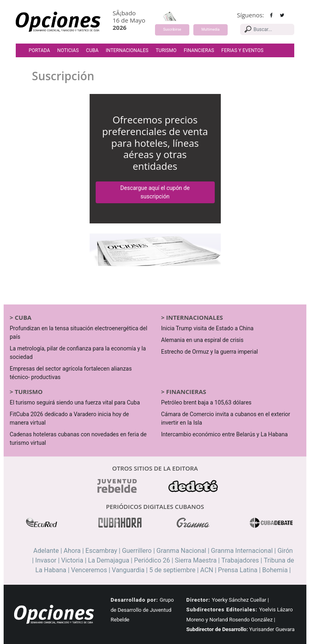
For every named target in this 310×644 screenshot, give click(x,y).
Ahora (72, 551)
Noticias (68, 50)
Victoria (72, 560)
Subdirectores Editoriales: (222, 610)
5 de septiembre (173, 570)
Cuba (92, 50)
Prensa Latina (238, 570)
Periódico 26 (152, 560)
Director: (198, 600)
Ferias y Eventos (242, 50)
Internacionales (127, 50)
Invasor (46, 560)
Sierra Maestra (196, 560)
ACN (207, 570)
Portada (39, 50)
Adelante (46, 551)
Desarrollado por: (134, 600)
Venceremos (89, 570)
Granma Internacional (242, 551)
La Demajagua (109, 560)
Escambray (102, 551)
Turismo (166, 50)
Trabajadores (240, 560)
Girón (285, 551)
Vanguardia (128, 570)
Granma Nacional (181, 551)
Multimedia (211, 29)
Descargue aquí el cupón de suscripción (155, 192)
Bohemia (275, 570)
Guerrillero (137, 551)
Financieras (199, 50)
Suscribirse (172, 29)
